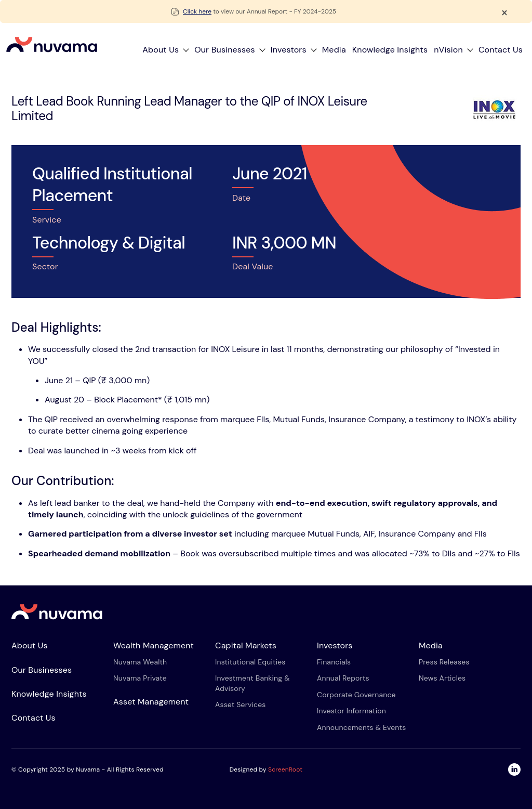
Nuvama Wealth (140, 662)
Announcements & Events (361, 727)
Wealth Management (154, 645)
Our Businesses (225, 50)
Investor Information (351, 711)
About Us (161, 50)
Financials (334, 662)
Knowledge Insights (390, 50)
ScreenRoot (285, 769)
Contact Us (501, 50)
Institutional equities (250, 662)
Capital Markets (246, 645)
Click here (197, 11)
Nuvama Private (140, 678)
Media (334, 50)
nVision (448, 50)
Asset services (241, 704)
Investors (289, 50)
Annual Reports (343, 678)
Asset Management (151, 702)
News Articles (442, 678)
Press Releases (444, 662)
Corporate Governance (356, 695)
